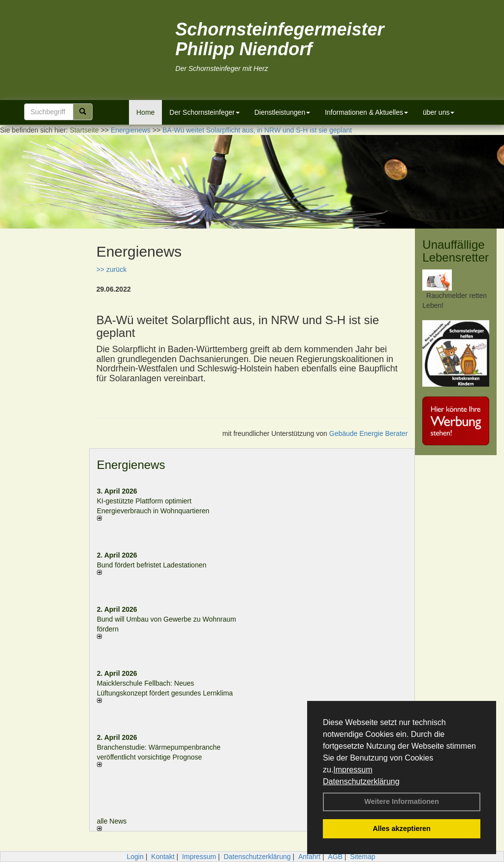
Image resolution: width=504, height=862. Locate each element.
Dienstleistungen (283, 112)
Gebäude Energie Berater (369, 433)
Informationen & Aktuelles (366, 112)
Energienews (131, 465)
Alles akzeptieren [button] (402, 829)
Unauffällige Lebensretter (456, 251)
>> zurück (111, 269)
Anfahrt (309, 857)
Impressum (353, 770)
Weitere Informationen (402, 801)
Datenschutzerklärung (361, 781)
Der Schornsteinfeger (204, 112)
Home (145, 112)
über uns (439, 112)
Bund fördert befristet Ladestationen (152, 565)
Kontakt (163, 857)
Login (135, 857)
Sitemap (362, 857)
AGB (335, 857)
